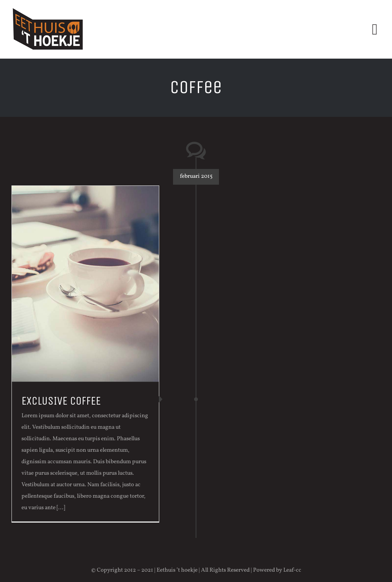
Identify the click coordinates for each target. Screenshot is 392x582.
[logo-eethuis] (48, 9)
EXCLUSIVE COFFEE (61, 401)
